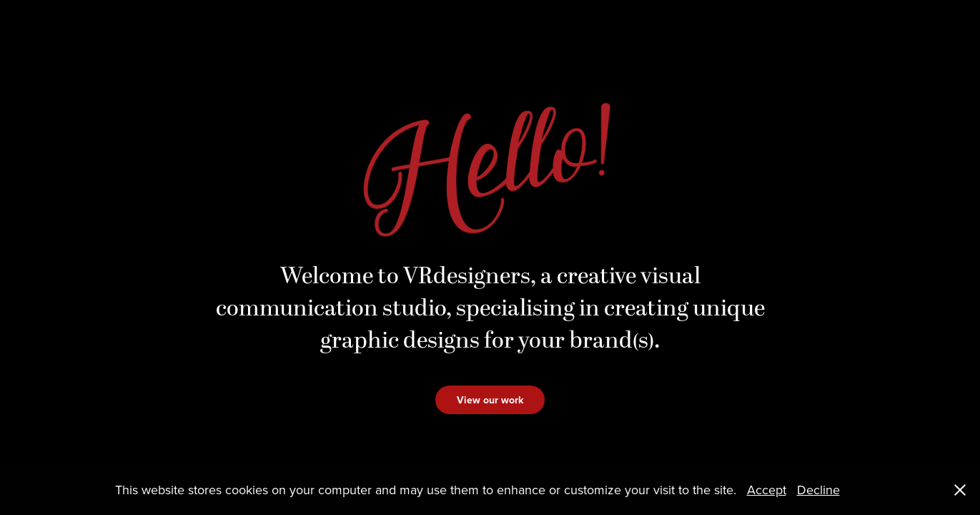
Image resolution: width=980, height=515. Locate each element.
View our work (490, 400)
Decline (818, 490)
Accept (767, 490)
